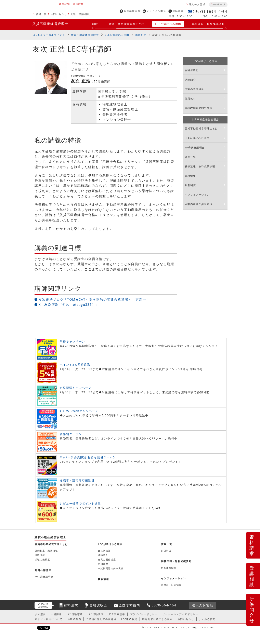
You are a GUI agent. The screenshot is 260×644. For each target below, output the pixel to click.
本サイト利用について (49, 619)
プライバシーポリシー (144, 614)
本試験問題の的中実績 (199, 108)
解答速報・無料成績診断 (208, 24)
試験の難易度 (42, 559)
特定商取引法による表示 (157, 619)
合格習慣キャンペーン (76, 388)
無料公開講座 (43, 570)
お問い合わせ (59, 14)
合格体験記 (192, 70)
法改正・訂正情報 (171, 585)
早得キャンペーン (72, 341)
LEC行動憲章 (75, 614)
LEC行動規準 (96, 614)
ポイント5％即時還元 (75, 365)
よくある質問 (207, 619)
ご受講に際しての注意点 (101, 619)
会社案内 (40, 614)
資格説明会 (98, 605)
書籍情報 (190, 176)
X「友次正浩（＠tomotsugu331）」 (69, 305)
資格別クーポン (71, 434)
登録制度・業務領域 (46, 551)
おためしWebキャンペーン (79, 411)
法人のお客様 (197, 4)
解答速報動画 (169, 568)
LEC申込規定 (129, 619)
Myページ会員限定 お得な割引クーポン (88, 457)
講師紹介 (141, 35)
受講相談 (252, 576)
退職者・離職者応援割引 (77, 480)
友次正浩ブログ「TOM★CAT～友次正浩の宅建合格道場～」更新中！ (94, 299)
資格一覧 (41, 14)
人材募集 (56, 614)
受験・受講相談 (80, 14)
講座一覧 (190, 157)
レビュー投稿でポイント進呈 (80, 503)
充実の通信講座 (194, 89)
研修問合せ (252, 610)
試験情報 (40, 555)
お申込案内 (74, 619)
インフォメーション (197, 195)
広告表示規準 (117, 614)
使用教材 (190, 99)
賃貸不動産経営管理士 (50, 24)
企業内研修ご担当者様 (199, 204)
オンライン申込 (156, 11)
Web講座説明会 (195, 147)
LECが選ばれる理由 (168, 24)
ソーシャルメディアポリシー (180, 614)
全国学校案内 (132, 11)
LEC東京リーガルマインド (49, 35)
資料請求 (178, 11)
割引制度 (92, 24)
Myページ (219, 4)
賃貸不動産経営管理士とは (127, 24)
